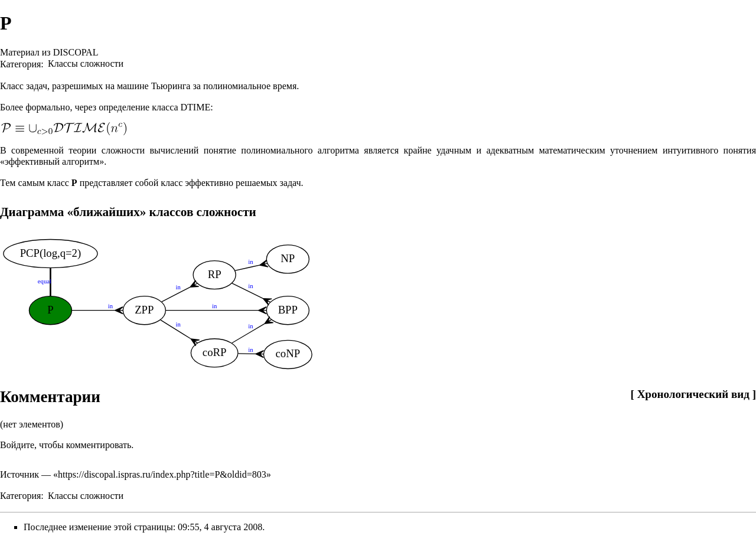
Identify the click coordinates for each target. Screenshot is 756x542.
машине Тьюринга (154, 86)
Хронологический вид (693, 394)
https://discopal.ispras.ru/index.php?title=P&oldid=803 (162, 474)
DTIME (196, 107)
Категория (20, 63)
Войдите (17, 445)
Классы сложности (86, 63)
